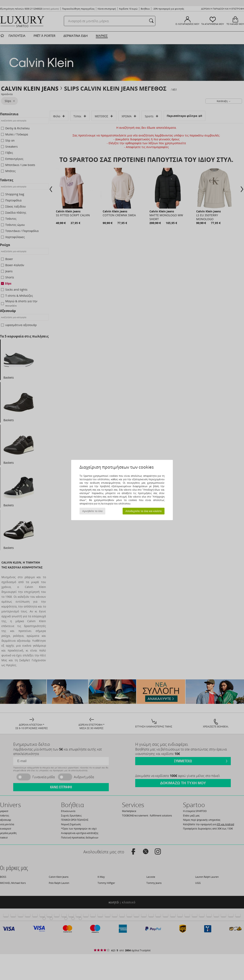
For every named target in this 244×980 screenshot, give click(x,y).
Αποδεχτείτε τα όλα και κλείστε (144, 511)
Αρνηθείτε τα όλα (93, 511)
